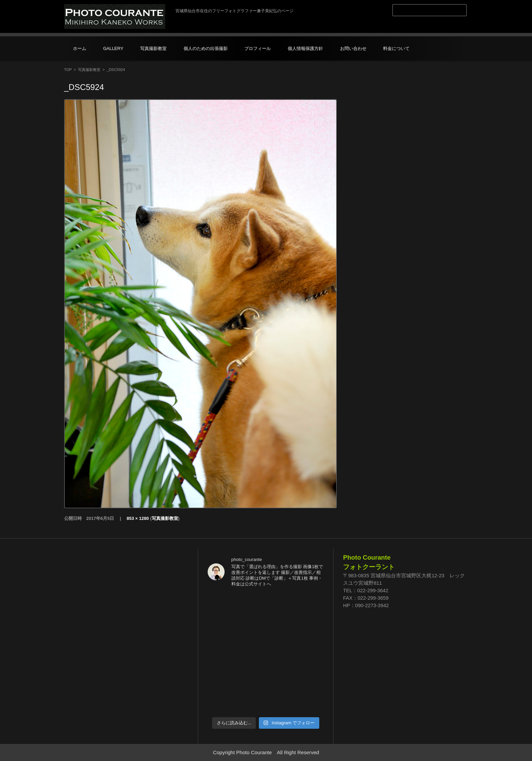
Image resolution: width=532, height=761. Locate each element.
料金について (396, 48)
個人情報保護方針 (305, 48)
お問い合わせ (353, 48)
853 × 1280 (138, 518)
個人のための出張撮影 (206, 48)
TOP (68, 70)
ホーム (80, 48)
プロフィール (258, 48)
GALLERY (113, 48)
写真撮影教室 (153, 48)
